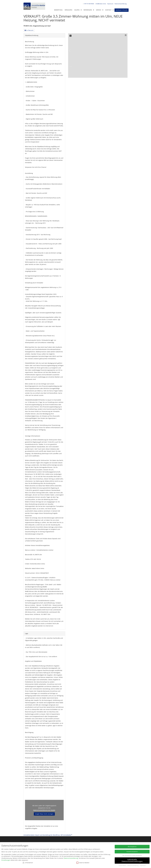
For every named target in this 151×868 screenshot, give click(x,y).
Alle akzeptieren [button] (132, 847)
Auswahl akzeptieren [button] (132, 852)
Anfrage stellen (122, 10)
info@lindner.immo (101, 4)
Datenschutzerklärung (121, 4)
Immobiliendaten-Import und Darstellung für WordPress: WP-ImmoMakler (48, 835)
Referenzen (88, 10)
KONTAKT (108, 10)
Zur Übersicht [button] (29, 30)
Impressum (110, 4)
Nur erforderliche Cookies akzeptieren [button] (132, 855)
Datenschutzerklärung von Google (44, 810)
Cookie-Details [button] (122, 866)
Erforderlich (28, 863)
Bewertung (58, 10)
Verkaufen (68, 10)
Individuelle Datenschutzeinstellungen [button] (132, 860)
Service (99, 10)
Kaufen (77, 10)
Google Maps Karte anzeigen (44, 814)
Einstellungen (6, 860)
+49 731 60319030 (89, 4)
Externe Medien (83, 863)
